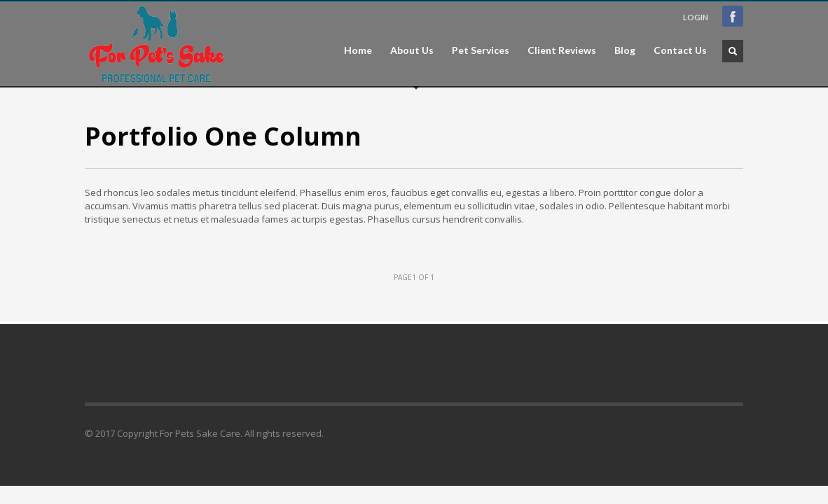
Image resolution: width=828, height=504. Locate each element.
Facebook (733, 16)
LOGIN (696, 17)
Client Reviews (562, 50)
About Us (412, 50)
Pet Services (481, 50)
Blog (625, 50)
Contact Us (680, 50)
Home (358, 50)
